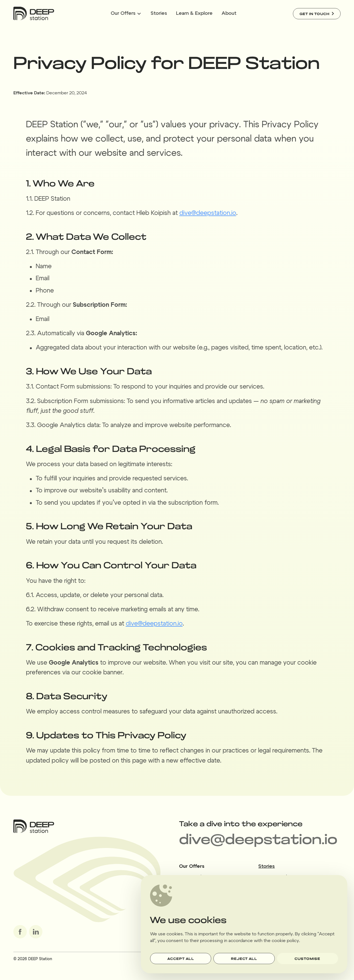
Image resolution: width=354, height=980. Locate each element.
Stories (159, 13)
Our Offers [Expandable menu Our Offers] (126, 13)
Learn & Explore (194, 13)
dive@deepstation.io (208, 213)
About (229, 13)
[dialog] (244, 924)
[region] (244, 924)
